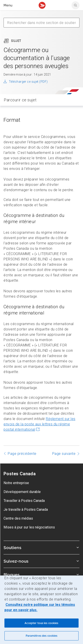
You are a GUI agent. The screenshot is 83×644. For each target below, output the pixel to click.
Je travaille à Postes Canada (26, 510)
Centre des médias (18, 518)
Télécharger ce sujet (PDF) (28, 82)
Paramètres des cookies (42, 636)
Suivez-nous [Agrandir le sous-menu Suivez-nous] (41, 561)
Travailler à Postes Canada (24, 501)
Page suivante (64, 454)
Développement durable (22, 492)
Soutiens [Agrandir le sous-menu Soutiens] (41, 548)
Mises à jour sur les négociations (29, 527)
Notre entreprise (16, 483)
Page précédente (22, 454)
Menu (8, 5)
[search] (75, 5)
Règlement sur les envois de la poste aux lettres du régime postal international (40, 424)
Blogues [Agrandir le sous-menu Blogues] (41, 575)
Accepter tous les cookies (41, 623)
